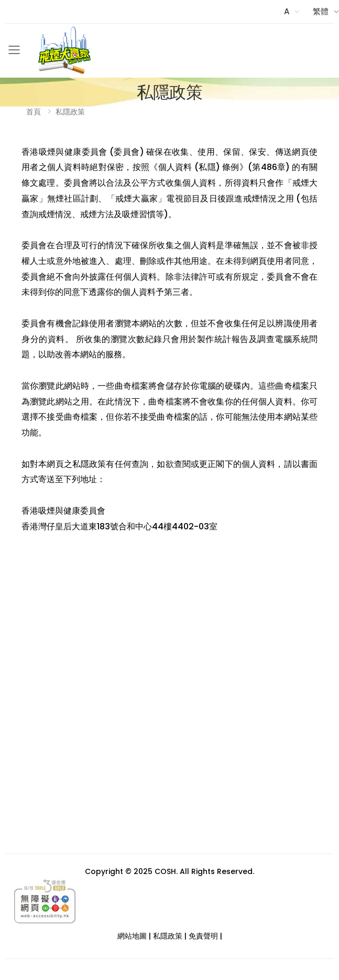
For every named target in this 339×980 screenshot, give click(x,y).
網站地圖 (132, 936)
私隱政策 (70, 112)
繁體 (321, 11)
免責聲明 (203, 936)
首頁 (34, 112)
